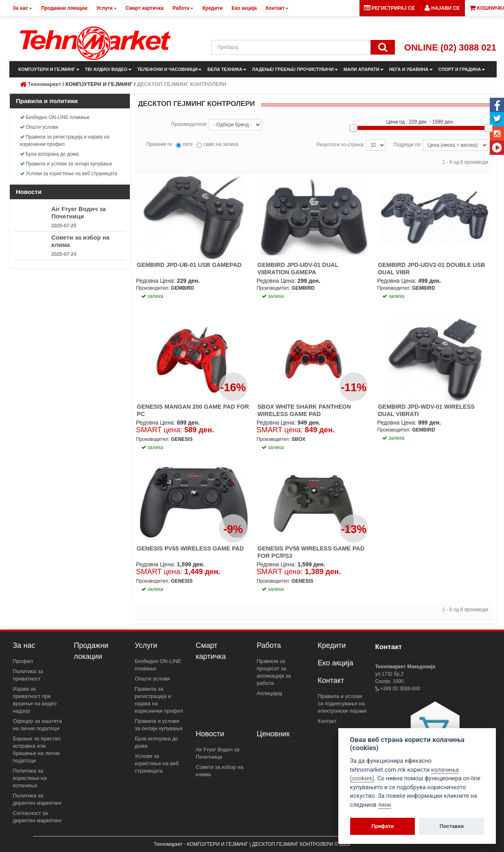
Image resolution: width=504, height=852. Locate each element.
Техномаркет (44, 84)
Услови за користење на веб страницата (69, 174)
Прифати (382, 826)
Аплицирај (270, 693)
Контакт (331, 680)
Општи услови (39, 127)
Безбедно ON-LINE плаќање (55, 117)
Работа (269, 645)
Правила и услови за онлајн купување (66, 164)
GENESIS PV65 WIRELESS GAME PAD (190, 548)
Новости (210, 734)
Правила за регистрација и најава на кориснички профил (65, 141)
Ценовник (273, 734)
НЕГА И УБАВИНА (411, 69)
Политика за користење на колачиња (30, 778)
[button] (442, 8)
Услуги (146, 645)
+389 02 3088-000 (400, 689)
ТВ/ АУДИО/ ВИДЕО (108, 69)
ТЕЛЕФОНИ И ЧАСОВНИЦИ (169, 69)
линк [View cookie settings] (385, 805)
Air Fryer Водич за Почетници (79, 212)
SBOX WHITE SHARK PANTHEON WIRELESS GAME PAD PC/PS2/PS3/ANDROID (304, 414)
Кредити (332, 645)
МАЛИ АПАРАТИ (364, 69)
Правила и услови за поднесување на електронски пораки (342, 703)
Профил (23, 661)
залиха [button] (152, 296)
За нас (24, 645)
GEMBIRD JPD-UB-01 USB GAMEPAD (189, 265)
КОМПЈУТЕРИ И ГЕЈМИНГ (49, 69)
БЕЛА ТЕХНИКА (227, 69)
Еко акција (335, 663)
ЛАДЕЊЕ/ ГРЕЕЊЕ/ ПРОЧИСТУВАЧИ (295, 69)
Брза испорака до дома (49, 154)
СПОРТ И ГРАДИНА (462, 69)
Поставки (452, 826)
